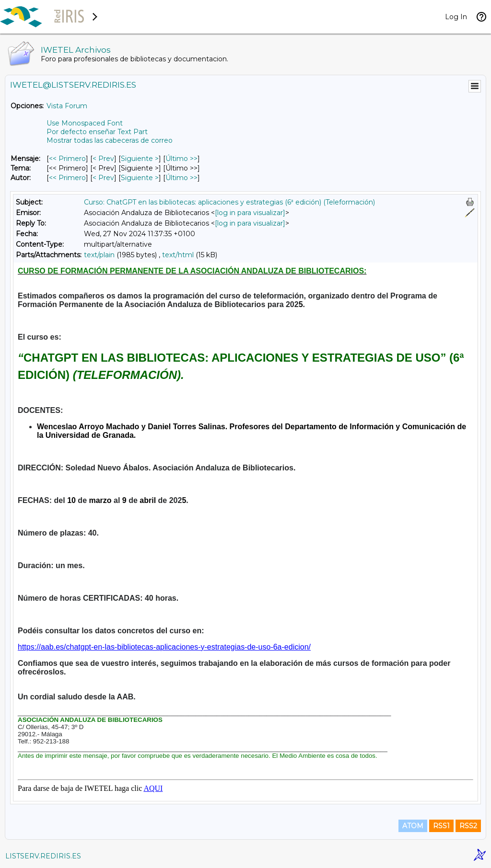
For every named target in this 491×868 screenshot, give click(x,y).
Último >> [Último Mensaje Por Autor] (181, 178)
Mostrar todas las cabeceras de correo (110, 140)
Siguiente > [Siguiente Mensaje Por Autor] (140, 178)
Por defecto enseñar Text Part (97, 132)
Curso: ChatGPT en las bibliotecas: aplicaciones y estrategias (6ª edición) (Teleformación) (229, 202)
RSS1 (441, 826)
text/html (178, 255)
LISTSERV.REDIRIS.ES (43, 856)
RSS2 (468, 826)
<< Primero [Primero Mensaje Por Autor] (67, 178)
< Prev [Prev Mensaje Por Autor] (103, 178)
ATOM (413, 826)
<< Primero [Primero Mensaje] (67, 159)
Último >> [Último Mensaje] (181, 159)
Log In (456, 17)
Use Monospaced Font (85, 123)
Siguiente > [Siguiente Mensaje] (140, 159)
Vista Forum (67, 106)
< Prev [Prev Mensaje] (103, 159)
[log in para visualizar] (250, 213)
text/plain (99, 255)
